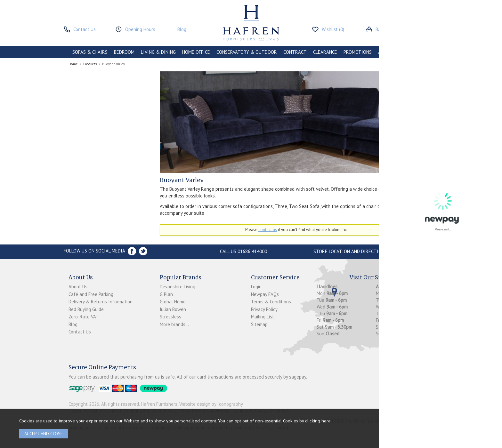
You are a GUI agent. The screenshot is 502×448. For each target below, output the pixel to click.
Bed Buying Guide (86, 309)
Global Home (173, 302)
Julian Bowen (173, 309)
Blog (73, 324)
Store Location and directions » (352, 251)
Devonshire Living (178, 287)
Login (256, 287)
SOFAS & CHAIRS (90, 52)
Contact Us (80, 332)
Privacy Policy (264, 309)
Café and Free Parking (91, 294)
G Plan (166, 294)
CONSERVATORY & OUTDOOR (247, 52)
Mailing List (263, 317)
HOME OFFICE (196, 52)
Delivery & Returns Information (101, 302)
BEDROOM (124, 52)
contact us (268, 230)
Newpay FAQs (265, 294)
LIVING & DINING (158, 52)
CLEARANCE (325, 52)
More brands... (174, 324)
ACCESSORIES (392, 52)
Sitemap (259, 324)
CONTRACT (295, 52)
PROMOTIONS (358, 52)
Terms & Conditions (271, 302)
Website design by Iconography (211, 404)
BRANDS (421, 52)
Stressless (170, 317)
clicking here (318, 421)
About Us (78, 287)
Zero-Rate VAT (84, 317)
